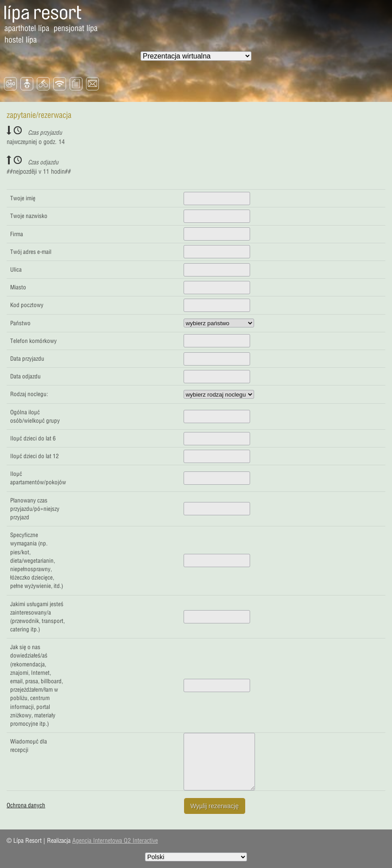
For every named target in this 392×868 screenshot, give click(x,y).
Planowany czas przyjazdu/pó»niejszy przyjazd (35, 509)
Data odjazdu (25, 376)
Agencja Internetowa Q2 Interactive (115, 841)
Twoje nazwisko (29, 216)
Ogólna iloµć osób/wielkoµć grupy (35, 416)
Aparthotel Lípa (27, 28)
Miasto (18, 287)
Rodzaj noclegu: (29, 394)
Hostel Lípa (21, 40)
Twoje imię (23, 198)
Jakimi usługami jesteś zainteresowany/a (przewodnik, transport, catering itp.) (37, 617)
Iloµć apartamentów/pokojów (38, 478)
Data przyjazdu (27, 358)
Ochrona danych (26, 805)
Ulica (16, 269)
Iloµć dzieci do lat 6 (33, 438)
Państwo (20, 323)
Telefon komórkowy (33, 341)
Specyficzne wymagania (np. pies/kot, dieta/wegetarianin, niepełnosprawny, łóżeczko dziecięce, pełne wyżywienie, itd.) (37, 560)
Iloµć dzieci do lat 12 (35, 456)
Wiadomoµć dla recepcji (29, 745)
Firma (17, 234)
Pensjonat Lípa (76, 28)
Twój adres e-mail (31, 252)
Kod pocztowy (27, 305)
